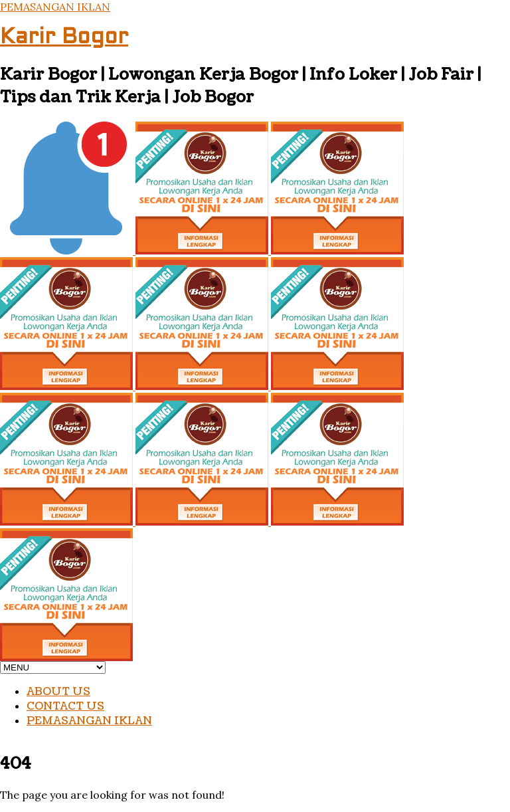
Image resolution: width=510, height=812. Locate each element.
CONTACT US (65, 706)
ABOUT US (58, 692)
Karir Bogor (64, 38)
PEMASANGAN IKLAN (55, 7)
